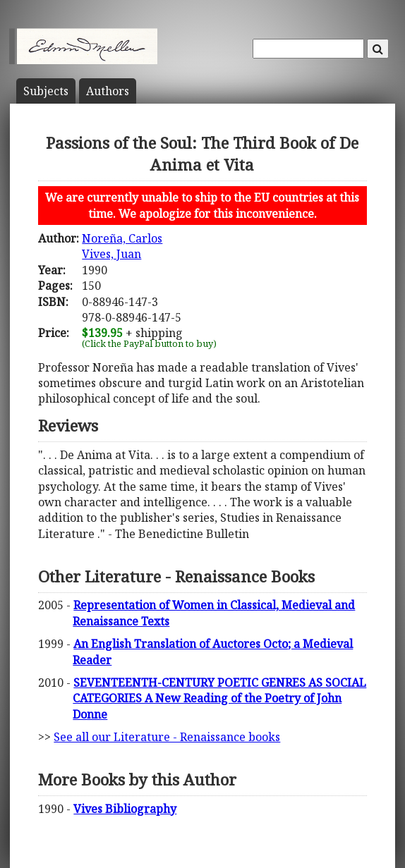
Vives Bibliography (125, 809)
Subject (46, 91)
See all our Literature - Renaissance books (167, 737)
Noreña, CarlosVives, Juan (122, 246)
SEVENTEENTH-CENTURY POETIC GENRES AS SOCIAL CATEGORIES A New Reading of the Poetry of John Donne (219, 698)
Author (108, 91)
